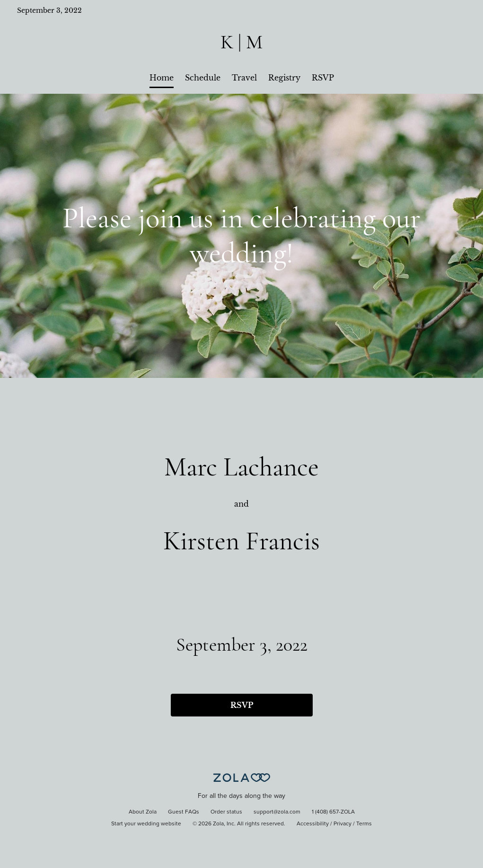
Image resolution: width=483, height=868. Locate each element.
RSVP (323, 78)
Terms (364, 824)
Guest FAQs (184, 812)
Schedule (203, 78)
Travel (244, 78)
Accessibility (313, 824)
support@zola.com (277, 812)
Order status (226, 812)
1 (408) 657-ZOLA (333, 812)
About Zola (143, 812)
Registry (284, 78)
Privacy (342, 824)
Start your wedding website (146, 824)
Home (162, 78)
